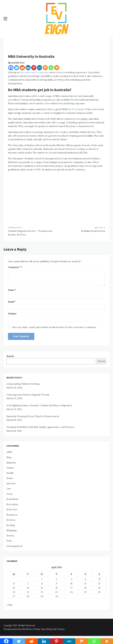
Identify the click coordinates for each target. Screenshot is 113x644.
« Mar (9, 605)
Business (11, 463)
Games (10, 468)
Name (12, 290)
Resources (12, 515)
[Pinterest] (34, 68)
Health (10, 473)
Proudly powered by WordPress (18, 629)
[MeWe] (40, 68)
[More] (57, 68)
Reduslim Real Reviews (93, 231)
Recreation (12, 504)
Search (10, 356)
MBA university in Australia (34, 72)
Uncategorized (14, 546)
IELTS (75, 109)
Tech (9, 541)
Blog (9, 457)
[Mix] (45, 68)
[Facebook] (11, 68)
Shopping (11, 530)
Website (12, 314)
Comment (14, 267)
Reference (12, 509)
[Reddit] (22, 68)
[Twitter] (17, 68)
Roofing (11, 525)
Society (10, 536)
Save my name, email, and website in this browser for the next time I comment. (54, 327)
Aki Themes (59, 629)
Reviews (11, 520)
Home (10, 478)
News (9, 494)
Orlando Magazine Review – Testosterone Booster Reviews (30, 233)
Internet (11, 483)
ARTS (9, 452)
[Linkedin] (28, 68)
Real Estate (12, 499)
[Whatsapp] (51, 68)
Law (9, 489)
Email (12, 302)
